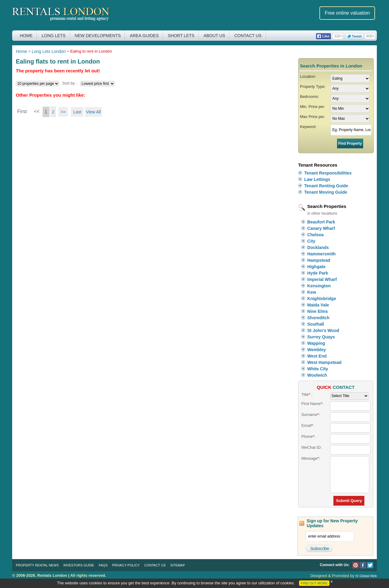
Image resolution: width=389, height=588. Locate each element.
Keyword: (308, 127)
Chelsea (315, 235)
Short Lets (181, 36)
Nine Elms (318, 311)
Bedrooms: (310, 97)
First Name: (312, 404)
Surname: (311, 415)
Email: (308, 425)
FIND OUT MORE (314, 583)
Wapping (316, 343)
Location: (308, 76)
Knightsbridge (322, 299)
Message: (311, 458)
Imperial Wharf (322, 279)
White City (318, 369)
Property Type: (313, 86)
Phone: (308, 436)
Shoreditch (318, 318)
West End (317, 356)
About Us (214, 36)
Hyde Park (318, 273)
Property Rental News (37, 565)
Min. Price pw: (312, 107)
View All (93, 112)
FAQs (103, 565)
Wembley (317, 350)
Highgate (316, 267)
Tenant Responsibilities (328, 173)
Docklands (318, 247)
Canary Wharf (321, 228)
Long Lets (54, 36)
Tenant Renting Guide (326, 186)
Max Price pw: (312, 117)
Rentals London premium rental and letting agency (61, 15)
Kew (312, 292)
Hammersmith (321, 254)
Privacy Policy (126, 565)
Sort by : (70, 83)
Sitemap (177, 565)
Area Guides (144, 36)
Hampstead (319, 260)
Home (26, 36)
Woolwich (317, 375)
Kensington (319, 286)
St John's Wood (323, 330)
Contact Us (248, 36)
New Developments (98, 36)
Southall (316, 324)
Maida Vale (318, 305)
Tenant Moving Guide (326, 192)
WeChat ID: (312, 447)
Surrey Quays (321, 337)
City (311, 241)
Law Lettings (317, 179)
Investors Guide (79, 565)
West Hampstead (324, 362)
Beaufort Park (321, 222)
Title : (307, 394)
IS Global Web (366, 576)
